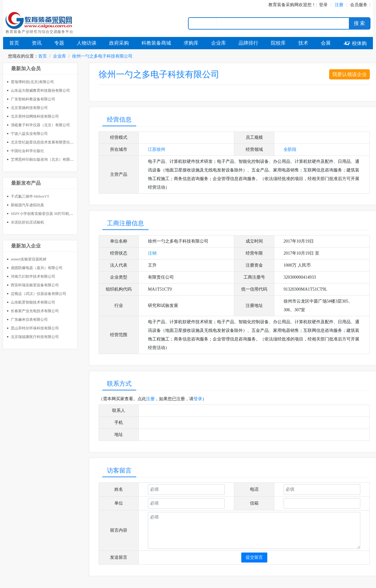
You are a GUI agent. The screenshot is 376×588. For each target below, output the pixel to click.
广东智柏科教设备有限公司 (33, 99)
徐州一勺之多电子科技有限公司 (102, 56)
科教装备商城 (156, 43)
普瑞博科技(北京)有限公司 (32, 82)
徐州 (161, 149)
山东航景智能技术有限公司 (33, 302)
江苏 (152, 149)
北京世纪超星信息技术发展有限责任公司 (44, 142)
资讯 (37, 43)
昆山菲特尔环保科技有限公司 (35, 328)
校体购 (355, 43)
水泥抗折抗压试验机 (27, 222)
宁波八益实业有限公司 (29, 134)
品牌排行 (248, 43)
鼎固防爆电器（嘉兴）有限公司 (37, 268)
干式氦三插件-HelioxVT (30, 196)
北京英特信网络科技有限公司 (35, 116)
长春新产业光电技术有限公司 (35, 311)
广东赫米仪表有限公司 (29, 320)
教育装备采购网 (284, 5)
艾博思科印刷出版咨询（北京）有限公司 (44, 159)
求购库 (191, 43)
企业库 (219, 43)
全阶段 (290, 149)
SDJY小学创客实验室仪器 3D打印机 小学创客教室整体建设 (59, 214)
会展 (326, 43)
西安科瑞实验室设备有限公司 (35, 285)
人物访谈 (87, 43)
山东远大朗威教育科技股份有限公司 (40, 91)
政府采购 (119, 43)
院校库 (278, 43)
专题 (59, 43)
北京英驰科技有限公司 (29, 108)
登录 (323, 5)
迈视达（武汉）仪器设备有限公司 (39, 294)
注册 (150, 399)
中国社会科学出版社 (27, 151)
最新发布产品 (26, 183)
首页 (14, 43)
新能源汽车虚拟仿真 (27, 205)
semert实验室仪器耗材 (29, 259)
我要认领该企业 (349, 74)
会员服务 (359, 5)
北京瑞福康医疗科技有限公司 (35, 337)
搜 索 (359, 23)
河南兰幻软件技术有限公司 (33, 276)
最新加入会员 (26, 68)
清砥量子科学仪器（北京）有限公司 (40, 125)
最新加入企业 (26, 246)
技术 (303, 43)
